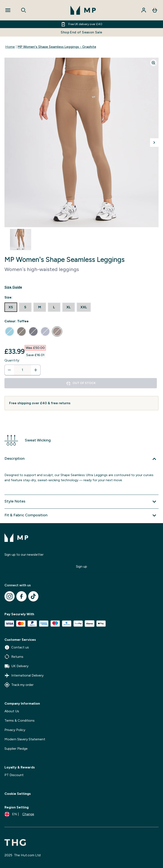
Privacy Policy (15, 730)
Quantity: (12, 360)
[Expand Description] (81, 459)
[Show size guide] (81, 287)
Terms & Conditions (20, 720)
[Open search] (24, 10)
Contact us (17, 647)
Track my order (19, 685)
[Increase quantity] (36, 370)
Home (10, 47)
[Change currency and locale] (19, 814)
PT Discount (14, 775)
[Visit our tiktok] (33, 596)
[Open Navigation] (8, 10)
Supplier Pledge (16, 749)
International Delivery (24, 675)
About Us (12, 711)
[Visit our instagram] (10, 596)
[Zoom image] (153, 63)
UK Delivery (16, 666)
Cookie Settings (18, 794)
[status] (22, 370)
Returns (14, 657)
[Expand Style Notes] (81, 502)
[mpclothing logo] (83, 10)
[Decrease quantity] (9, 370)
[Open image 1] (21, 240)
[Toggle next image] (154, 143)
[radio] (11, 307)
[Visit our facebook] (21, 596)
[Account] (144, 10)
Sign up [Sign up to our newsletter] (81, 566)
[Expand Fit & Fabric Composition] (81, 515)
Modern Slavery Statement (25, 739)
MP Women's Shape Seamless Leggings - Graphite (57, 47)
